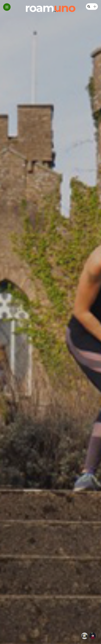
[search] (89, 7)
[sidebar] (95, 7)
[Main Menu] (7, 7)
